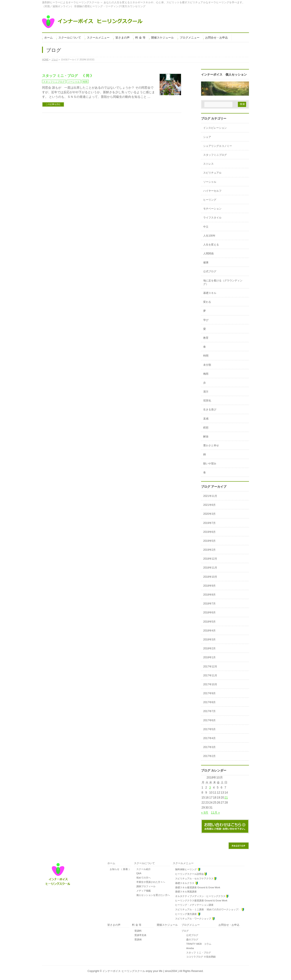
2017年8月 (209, 702)
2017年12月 (210, 667)
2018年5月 (209, 622)
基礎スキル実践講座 (185, 892)
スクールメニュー (183, 863)
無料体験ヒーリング (187, 869)
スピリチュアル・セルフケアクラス (195, 879)
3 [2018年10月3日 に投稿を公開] (210, 787)
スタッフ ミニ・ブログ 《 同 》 (68, 76)
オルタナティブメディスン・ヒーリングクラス (201, 896)
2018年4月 (209, 631)
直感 (206, 419)
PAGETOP (239, 846)
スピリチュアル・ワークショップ (194, 919)
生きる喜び (210, 410)
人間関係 (208, 254)
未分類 (207, 365)
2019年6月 (209, 532)
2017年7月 (209, 711)
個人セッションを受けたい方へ (152, 895)
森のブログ (190, 939)
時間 (85, 82)
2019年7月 (209, 523)
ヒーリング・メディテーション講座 (193, 905)
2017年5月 (209, 729)
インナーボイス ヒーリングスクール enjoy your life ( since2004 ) (141, 971)
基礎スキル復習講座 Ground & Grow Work (196, 887)
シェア (207, 137)
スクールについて (144, 863)
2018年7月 (209, 604)
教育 (206, 338)
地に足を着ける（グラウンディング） (223, 282)
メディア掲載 (142, 891)
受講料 (137, 931)
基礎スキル (210, 293)
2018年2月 (209, 648)
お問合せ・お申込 (229, 925)
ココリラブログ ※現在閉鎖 (199, 957)
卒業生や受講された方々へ (150, 882)
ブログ (185, 931)
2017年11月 (210, 675)
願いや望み (210, 464)
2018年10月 (210, 577)
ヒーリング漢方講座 (187, 914)
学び (206, 320)
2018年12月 (210, 559)
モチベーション (212, 209)
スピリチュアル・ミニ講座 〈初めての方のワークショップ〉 (209, 910)
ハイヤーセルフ (212, 191)
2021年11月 (210, 496)
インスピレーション (215, 128)
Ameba (188, 948)
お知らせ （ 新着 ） (119, 869)
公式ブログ (210, 271)
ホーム (111, 863)
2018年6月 (209, 613)
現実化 (207, 401)
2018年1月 (209, 657)
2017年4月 (209, 738)
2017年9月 (209, 693)
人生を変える (211, 245)
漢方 (206, 392)
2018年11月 (210, 568)
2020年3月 (209, 514)
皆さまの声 (114, 925)
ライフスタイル (212, 218)
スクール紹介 (142, 869)
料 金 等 (137, 925)
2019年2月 (209, 550)
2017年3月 (209, 747)
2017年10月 (210, 684)
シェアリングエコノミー (218, 146)
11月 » (215, 812)
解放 (206, 437)
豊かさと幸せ (211, 445)
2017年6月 (209, 720)
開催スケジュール (167, 925)
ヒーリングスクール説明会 (190, 874)
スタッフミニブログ (54, 82)
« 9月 (205, 812)
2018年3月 (209, 640)
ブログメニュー (191, 925)
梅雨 (206, 374)
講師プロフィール (145, 886)
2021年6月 (209, 505)
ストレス (208, 164)
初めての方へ (142, 878)
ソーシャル (74, 82)
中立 (206, 227)
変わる (207, 302)
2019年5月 (209, 541)
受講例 (137, 939)
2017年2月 (209, 756)
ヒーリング (210, 200)
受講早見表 (139, 935)
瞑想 (206, 428)
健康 (206, 262)
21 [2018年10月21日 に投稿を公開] (226, 797)
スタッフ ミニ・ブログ (196, 953)
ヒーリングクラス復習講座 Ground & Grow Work (200, 900)
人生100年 (209, 236)
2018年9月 (209, 586)
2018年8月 (209, 595)
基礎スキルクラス (185, 883)
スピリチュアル (212, 173)
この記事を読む (53, 104)
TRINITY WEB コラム (196, 944)
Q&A (138, 873)
